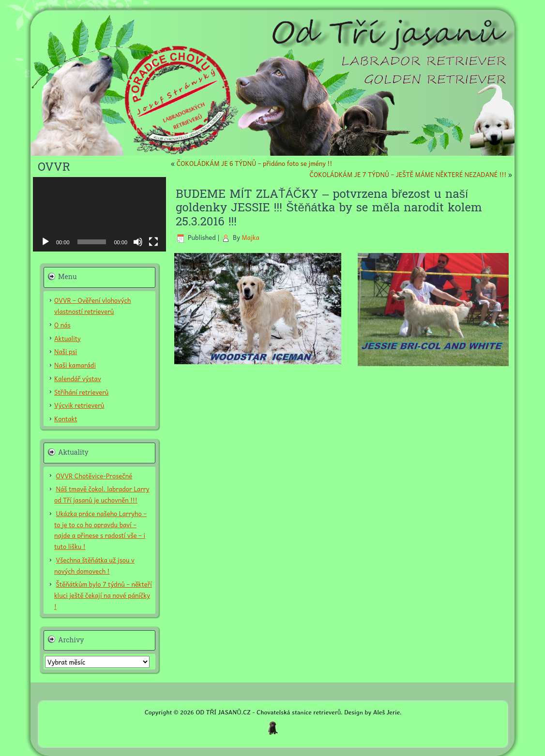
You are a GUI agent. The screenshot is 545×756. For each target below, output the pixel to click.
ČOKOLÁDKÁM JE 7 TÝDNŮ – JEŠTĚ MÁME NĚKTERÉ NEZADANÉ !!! (408, 174)
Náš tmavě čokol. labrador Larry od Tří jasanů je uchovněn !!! (102, 494)
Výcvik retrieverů (79, 405)
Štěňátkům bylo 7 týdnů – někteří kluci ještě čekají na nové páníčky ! (103, 595)
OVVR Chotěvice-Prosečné (94, 476)
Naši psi (66, 351)
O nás (62, 325)
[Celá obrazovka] (153, 242)
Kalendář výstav (78, 378)
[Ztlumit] (138, 242)
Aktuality (68, 338)
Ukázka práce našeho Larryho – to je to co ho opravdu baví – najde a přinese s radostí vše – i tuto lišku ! (100, 530)
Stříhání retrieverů (81, 392)
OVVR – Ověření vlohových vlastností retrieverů (93, 306)
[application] (99, 215)
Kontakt (66, 419)
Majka (250, 237)
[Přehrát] (45, 242)
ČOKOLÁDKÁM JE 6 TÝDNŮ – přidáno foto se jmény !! (255, 163)
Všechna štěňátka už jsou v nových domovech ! (94, 565)
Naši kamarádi (75, 365)
